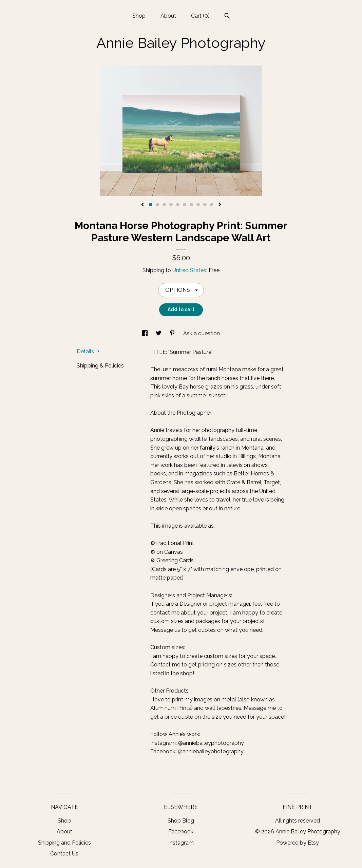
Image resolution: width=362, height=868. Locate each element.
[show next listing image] (220, 205)
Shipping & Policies (100, 366)
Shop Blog (181, 821)
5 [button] (178, 205)
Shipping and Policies (64, 843)
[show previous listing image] (142, 205)
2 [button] (157, 205)
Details (88, 351)
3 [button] (164, 205)
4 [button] (171, 205)
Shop (139, 16)
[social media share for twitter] (159, 333)
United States (189, 270)
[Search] (227, 17)
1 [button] (151, 205)
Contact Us (64, 854)
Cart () (200, 16)
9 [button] (205, 205)
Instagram (181, 843)
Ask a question (202, 333)
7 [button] (191, 205)
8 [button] (198, 205)
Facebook (181, 832)
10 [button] (212, 205)
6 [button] (185, 205)
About (168, 16)
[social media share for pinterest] (173, 333)
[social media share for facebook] (146, 333)
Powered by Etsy (298, 843)
